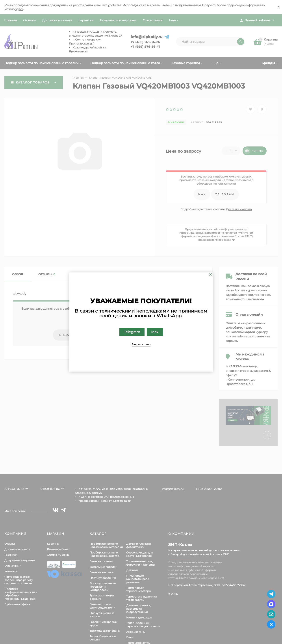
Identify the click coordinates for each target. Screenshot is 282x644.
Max (155, 332)
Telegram (132, 332)
